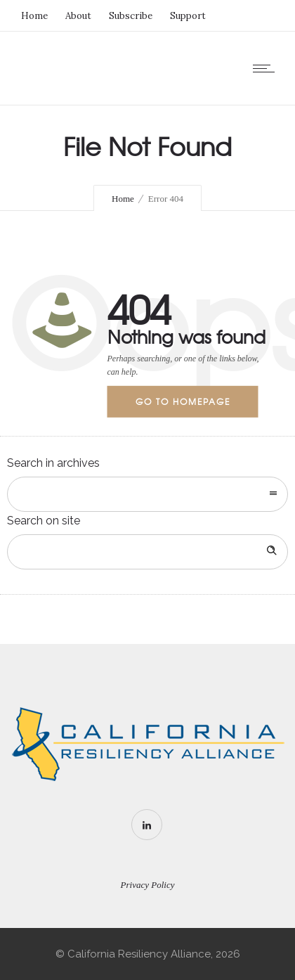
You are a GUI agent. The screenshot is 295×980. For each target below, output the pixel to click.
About (78, 16)
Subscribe (131, 16)
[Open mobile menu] (267, 68)
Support (188, 16)
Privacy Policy (148, 885)
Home (34, 16)
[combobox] (147, 494)
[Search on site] (147, 552)
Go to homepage (183, 401)
